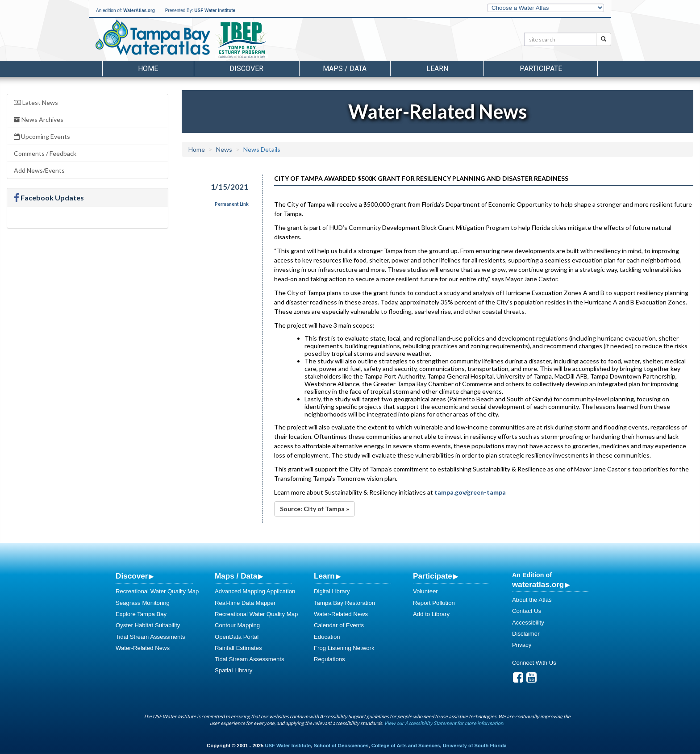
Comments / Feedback (45, 153)
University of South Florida (475, 746)
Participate (433, 576)
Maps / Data (236, 576)
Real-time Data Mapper (245, 603)
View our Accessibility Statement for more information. (444, 723)
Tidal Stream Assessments (150, 637)
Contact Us (527, 611)
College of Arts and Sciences (406, 746)
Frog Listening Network (344, 648)
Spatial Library (233, 670)
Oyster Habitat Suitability (148, 625)
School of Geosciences (341, 746)
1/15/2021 (229, 187)
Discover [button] (246, 69)
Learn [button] (437, 69)
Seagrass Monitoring (143, 603)
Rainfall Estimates (238, 648)
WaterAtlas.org (139, 10)
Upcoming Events (42, 136)
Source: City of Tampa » (315, 509)
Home (148, 69)
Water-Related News (143, 648)
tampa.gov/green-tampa (470, 492)
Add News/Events (39, 170)
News (224, 149)
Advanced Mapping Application (255, 591)
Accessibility (528, 623)
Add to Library (431, 614)
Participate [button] (541, 69)
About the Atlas (532, 600)
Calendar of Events (339, 625)
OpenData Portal (237, 637)
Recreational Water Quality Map (157, 591)
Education (327, 637)
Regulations (329, 659)
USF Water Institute (215, 10)
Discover (132, 576)
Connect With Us (534, 663)
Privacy (522, 645)
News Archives (39, 119)
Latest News (36, 102)
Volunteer (425, 591)
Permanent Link (232, 204)
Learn (324, 576)
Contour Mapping (237, 625)
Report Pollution (434, 603)
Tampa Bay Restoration (344, 603)
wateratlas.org (538, 584)
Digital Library (332, 591)
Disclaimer (526, 634)
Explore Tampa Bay (141, 614)
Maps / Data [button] (345, 69)
